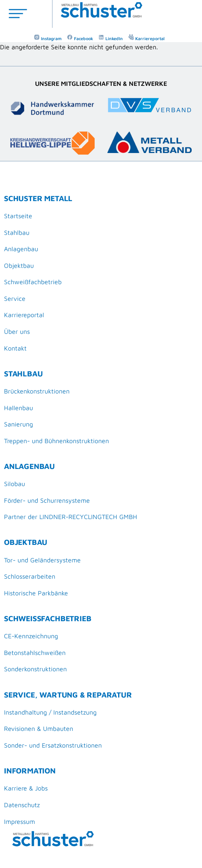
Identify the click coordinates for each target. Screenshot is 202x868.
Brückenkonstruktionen (37, 391)
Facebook (80, 38)
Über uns (17, 331)
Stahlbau (17, 232)
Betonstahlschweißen (35, 653)
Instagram (48, 38)
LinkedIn (111, 38)
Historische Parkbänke (36, 593)
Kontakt (15, 348)
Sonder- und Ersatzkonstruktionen (53, 745)
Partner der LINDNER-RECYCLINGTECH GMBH (71, 517)
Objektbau (19, 265)
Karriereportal (146, 38)
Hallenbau (18, 408)
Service (15, 298)
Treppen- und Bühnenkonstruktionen (56, 441)
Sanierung (18, 424)
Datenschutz (22, 805)
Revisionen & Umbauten (39, 728)
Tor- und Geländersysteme (42, 560)
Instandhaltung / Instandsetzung (50, 712)
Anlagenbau (21, 249)
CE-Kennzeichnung (31, 636)
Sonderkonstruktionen (35, 669)
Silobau (15, 484)
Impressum (19, 821)
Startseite (18, 216)
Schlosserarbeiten (30, 576)
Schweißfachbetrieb (33, 282)
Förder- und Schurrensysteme (47, 500)
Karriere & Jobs (26, 788)
